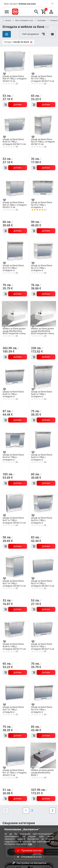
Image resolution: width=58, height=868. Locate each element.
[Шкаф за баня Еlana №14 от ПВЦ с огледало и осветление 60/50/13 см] (43, 692)
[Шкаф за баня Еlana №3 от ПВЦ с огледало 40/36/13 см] (43, 124)
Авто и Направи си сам (23, 21)
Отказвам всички (29, 857)
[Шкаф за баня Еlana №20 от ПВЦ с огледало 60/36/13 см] (15, 124)
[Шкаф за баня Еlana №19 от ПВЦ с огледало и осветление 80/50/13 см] (43, 187)
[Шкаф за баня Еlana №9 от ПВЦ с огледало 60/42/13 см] (15, 187)
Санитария (40, 21)
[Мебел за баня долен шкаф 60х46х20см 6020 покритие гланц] (43, 314)
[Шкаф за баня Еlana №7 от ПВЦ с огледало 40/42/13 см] (15, 755)
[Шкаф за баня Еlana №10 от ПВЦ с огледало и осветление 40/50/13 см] (15, 250)
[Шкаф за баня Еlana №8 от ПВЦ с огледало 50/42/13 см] (15, 61)
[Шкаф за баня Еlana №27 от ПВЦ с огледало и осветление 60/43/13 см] (15, 692)
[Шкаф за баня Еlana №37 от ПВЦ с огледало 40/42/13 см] (15, 503)
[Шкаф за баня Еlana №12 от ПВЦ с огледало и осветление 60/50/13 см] (43, 250)
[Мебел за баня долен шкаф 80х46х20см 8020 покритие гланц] (15, 314)
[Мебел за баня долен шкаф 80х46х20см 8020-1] (43, 755)
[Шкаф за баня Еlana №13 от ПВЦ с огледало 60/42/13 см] (43, 61)
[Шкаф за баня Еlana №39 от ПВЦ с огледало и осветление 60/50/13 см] (43, 503)
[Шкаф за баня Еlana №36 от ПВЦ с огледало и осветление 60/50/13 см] (15, 377)
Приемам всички (29, 850)
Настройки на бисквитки (29, 863)
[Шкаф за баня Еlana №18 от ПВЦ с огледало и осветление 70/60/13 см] (15, 440)
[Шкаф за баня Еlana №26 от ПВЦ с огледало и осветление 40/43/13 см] (43, 440)
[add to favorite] (6, 74)
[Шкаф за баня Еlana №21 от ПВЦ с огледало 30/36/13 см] (15, 566)
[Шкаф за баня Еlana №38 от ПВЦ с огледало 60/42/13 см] (15, 629)
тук (30, 844)
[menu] (7, 12)
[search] (36, 12)
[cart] (44, 12)
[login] (51, 12)
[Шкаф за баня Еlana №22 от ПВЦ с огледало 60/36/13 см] (43, 566)
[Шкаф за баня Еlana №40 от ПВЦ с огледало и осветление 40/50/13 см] (43, 377)
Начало (7, 21)
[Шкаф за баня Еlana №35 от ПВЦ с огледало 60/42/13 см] (43, 629)
